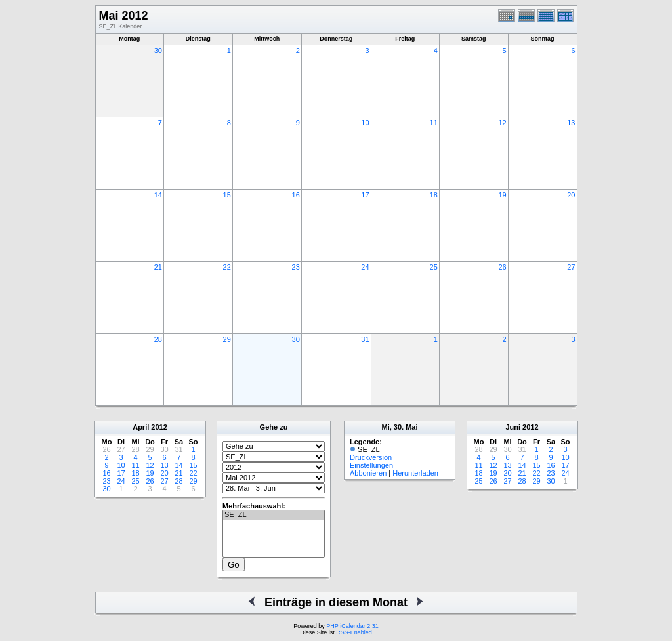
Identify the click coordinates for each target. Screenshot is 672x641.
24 (365, 267)
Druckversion (371, 457)
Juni (513, 427)
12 (502, 123)
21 (158, 267)
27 (571, 267)
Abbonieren (368, 473)
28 (158, 339)
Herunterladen (415, 473)
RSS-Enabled (354, 632)
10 (365, 123)
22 (227, 267)
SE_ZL (274, 515)
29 (227, 339)
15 (227, 195)
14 (158, 195)
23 (296, 267)
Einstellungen (371, 465)
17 (365, 195)
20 (571, 195)
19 (502, 195)
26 (502, 267)
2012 (159, 427)
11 (434, 123)
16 (296, 195)
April (141, 427)
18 (434, 195)
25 (434, 267)
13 (571, 123)
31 (365, 339)
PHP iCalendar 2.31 (352, 626)
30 (158, 51)
